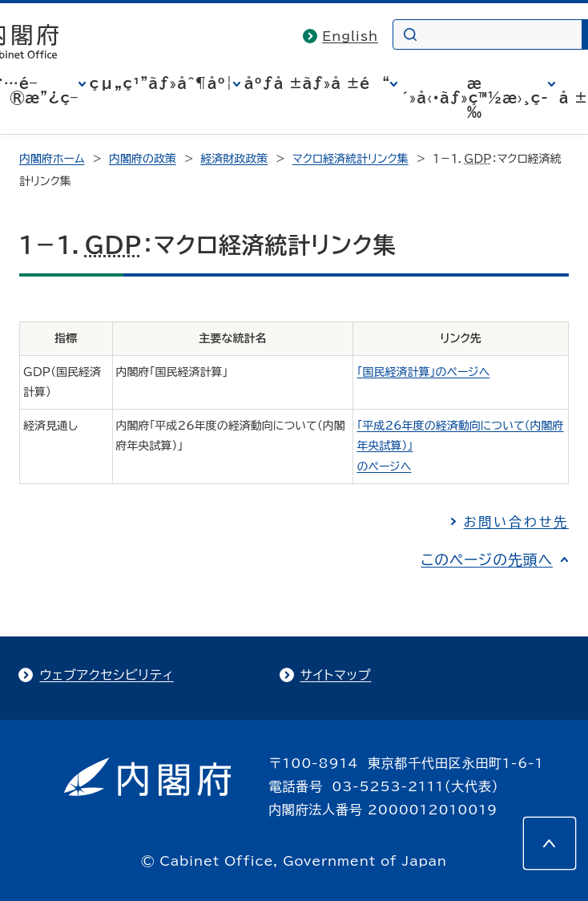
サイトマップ (336, 675)
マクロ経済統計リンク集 (350, 159)
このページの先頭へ (487, 560)
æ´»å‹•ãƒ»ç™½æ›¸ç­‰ (475, 98)
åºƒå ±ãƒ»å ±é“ (317, 83)
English (350, 36)
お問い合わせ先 (516, 522)
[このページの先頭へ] (550, 843)
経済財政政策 (234, 159)
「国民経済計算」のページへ (423, 372)
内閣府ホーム (52, 159)
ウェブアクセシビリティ (106, 675)
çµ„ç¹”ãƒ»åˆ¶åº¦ (161, 83)
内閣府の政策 (143, 159)
